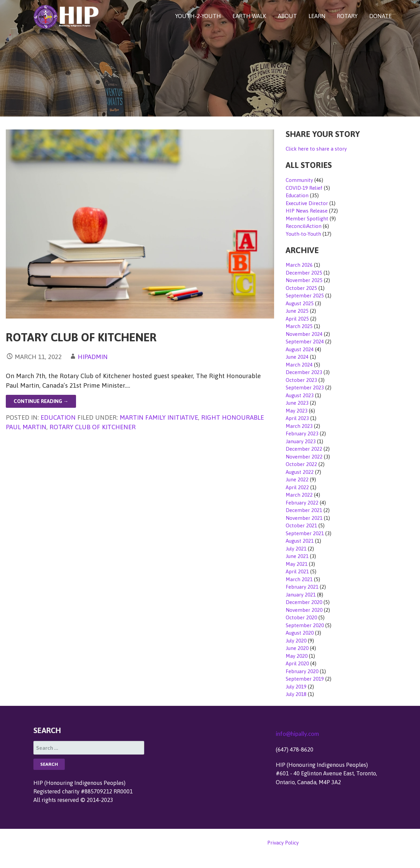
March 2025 (299, 326)
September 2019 (305, 679)
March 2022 (299, 495)
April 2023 (297, 418)
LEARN (317, 16)
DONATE (380, 16)
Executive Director (307, 203)
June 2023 (297, 403)
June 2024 (297, 357)
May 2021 (297, 564)
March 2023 (299, 426)
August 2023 (300, 395)
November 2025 (304, 280)
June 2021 (297, 556)
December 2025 (304, 273)
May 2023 (297, 411)
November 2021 (304, 518)
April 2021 (297, 571)
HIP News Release (307, 211)
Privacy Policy (283, 843)
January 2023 (301, 441)
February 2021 (302, 587)
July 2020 (296, 641)
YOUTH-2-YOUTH (198, 16)
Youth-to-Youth (303, 234)
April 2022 (297, 487)
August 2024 (300, 349)
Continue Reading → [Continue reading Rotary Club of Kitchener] (41, 401)
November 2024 (304, 334)
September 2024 (305, 342)
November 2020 (304, 610)
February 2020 (302, 671)
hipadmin (93, 357)
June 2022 (297, 479)
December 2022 (304, 449)
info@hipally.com (297, 734)
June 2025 (297, 311)
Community (299, 180)
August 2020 (300, 633)
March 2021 (299, 579)
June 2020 (297, 648)
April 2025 (297, 319)
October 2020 (301, 617)
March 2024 (299, 365)
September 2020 (305, 625)
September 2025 (305, 296)
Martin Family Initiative (159, 417)
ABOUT (287, 16)
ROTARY (347, 16)
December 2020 (304, 602)
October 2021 (301, 525)
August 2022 (300, 472)
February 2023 (302, 433)
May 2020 (297, 656)
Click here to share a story (316, 149)
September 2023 (305, 387)
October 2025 (301, 288)
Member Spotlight (307, 219)
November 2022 (304, 457)
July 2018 (296, 694)
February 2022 (302, 503)
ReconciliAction (304, 226)
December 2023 (304, 372)
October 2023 (301, 380)
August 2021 (300, 541)
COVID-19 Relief (304, 188)
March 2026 (299, 265)
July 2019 (296, 687)
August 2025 (300, 303)
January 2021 (301, 595)
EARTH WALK (249, 16)
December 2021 (304, 510)
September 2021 (305, 533)
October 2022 (301, 464)
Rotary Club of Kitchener (81, 337)
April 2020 (297, 663)
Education (58, 417)
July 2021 (296, 549)
